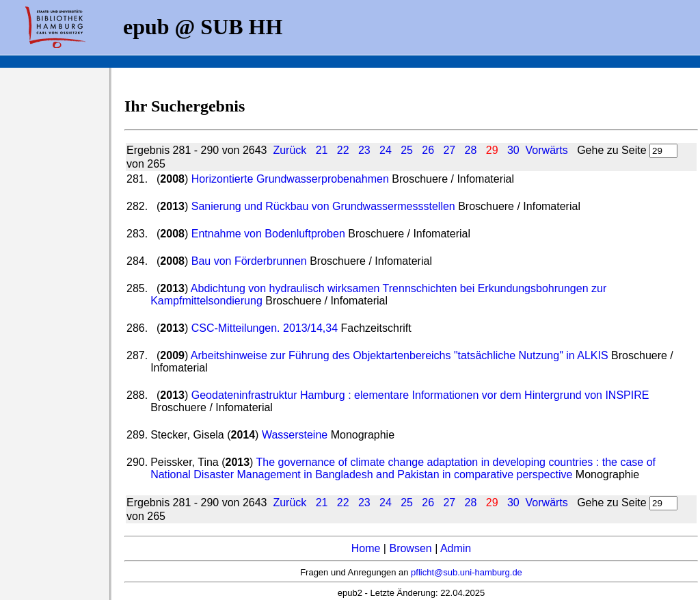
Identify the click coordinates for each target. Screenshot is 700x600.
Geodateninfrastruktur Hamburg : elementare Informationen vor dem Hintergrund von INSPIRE (420, 395)
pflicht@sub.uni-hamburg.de (467, 572)
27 (449, 150)
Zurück (290, 150)
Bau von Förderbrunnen (249, 261)
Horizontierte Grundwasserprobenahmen (290, 179)
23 (364, 150)
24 (386, 150)
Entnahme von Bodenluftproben (268, 234)
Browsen (410, 548)
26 (428, 150)
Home (366, 548)
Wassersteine (295, 435)
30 (513, 150)
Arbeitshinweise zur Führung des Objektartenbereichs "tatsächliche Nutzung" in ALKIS (400, 355)
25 (407, 150)
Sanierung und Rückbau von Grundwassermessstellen (323, 206)
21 (322, 150)
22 (343, 150)
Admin (456, 548)
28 (471, 150)
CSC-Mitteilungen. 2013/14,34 (265, 328)
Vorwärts (547, 150)
